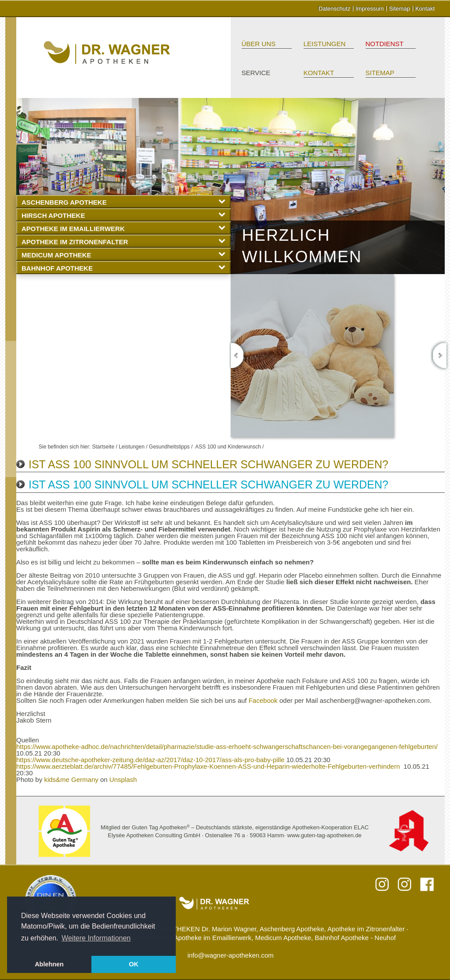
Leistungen (325, 44)
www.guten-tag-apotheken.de (325, 835)
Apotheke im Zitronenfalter (123, 241)
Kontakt (425, 9)
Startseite (103, 447)
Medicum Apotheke (123, 255)
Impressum (370, 9)
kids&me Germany (71, 779)
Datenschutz (334, 9)
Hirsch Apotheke (123, 215)
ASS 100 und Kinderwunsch (228, 447)
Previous (238, 356)
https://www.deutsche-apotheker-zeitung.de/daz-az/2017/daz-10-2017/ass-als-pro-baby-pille (150, 760)
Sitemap (399, 9)
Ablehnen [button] (49, 964)
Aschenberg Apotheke (123, 202)
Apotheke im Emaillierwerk (123, 228)
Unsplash (123, 779)
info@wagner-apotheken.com (230, 955)
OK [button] (134, 964)
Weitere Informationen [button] (96, 938)
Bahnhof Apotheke (123, 268)
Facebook (263, 700)
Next (440, 356)
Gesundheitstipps (169, 447)
